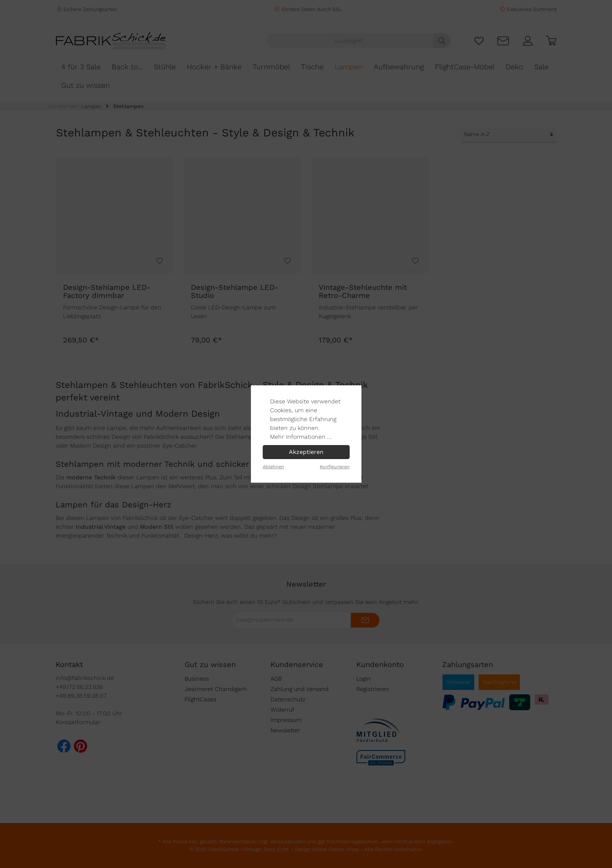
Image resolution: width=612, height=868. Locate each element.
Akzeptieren (306, 452)
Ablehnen (273, 467)
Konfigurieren (335, 467)
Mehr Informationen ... (301, 437)
